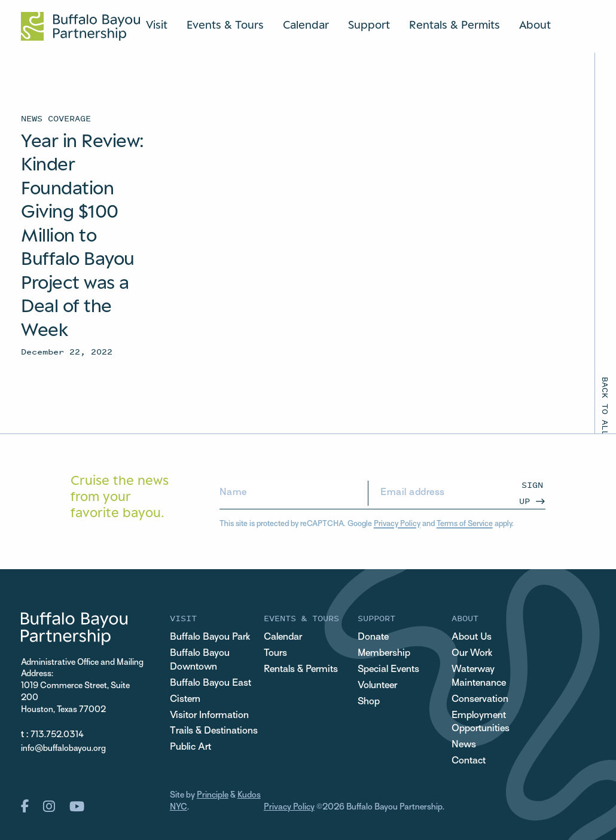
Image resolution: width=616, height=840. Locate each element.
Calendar (306, 25)
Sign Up (531, 492)
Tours (275, 653)
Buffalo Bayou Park (210, 637)
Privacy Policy (397, 524)
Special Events (388, 670)
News (464, 745)
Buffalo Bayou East (211, 683)
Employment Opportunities (481, 723)
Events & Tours (225, 25)
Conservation (480, 700)
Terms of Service (465, 524)
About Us (472, 637)
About (535, 25)
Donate (373, 637)
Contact (469, 761)
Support (369, 25)
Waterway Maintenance (479, 676)
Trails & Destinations (214, 731)
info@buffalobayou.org (63, 749)
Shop (369, 702)
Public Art (190, 747)
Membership (384, 653)
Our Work (472, 653)
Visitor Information (209, 716)
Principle (213, 795)
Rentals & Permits (455, 25)
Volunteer (377, 686)
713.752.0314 (57, 735)
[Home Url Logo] (80, 26)
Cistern (185, 700)
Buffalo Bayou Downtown (200, 660)
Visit (157, 25)
